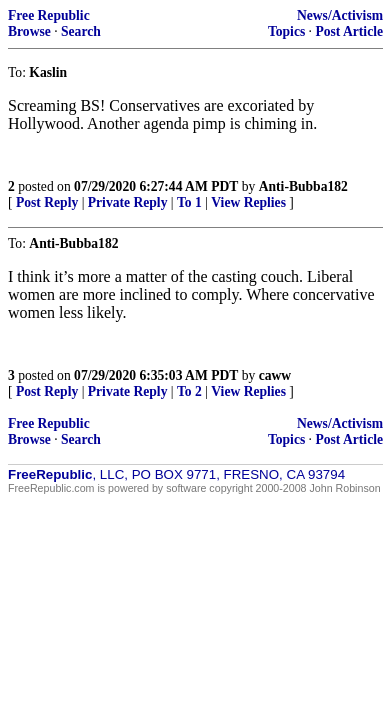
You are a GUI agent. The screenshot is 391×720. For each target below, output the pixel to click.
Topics (286, 31)
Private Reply (128, 202)
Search (81, 31)
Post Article (349, 31)
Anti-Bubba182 (303, 186)
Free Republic (49, 15)
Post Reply (47, 202)
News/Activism (340, 15)
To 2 (189, 391)
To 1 (189, 202)
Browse (29, 31)
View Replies (248, 202)
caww (275, 375)
